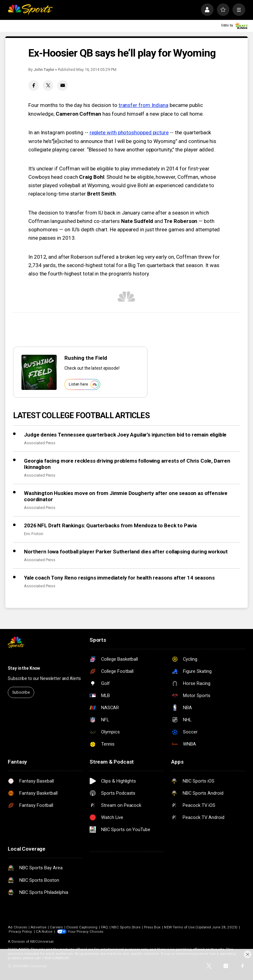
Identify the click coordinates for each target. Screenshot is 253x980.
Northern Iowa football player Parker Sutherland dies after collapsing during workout (126, 552)
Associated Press (40, 443)
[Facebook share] (34, 86)
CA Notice (44, 931)
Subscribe (21, 692)
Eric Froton (33, 534)
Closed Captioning (82, 927)
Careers (56, 927)
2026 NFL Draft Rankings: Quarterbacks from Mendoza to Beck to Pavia (110, 525)
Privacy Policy (20, 931)
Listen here (84, 384)
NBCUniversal (42, 941)
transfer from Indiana (143, 105)
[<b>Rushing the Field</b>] (39, 372)
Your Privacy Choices (86, 931)
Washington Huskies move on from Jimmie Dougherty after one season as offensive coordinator (126, 496)
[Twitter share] (48, 86)
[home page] (30, 10)
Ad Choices (17, 927)
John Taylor (44, 69)
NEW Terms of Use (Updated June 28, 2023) (201, 927)
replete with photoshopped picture (129, 132)
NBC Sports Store (126, 927)
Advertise (38, 927)
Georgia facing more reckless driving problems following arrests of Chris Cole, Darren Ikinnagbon (127, 464)
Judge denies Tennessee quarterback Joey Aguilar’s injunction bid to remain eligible (125, 435)
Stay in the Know (24, 668)
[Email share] (63, 86)
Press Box (152, 927)
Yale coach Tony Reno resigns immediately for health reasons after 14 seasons (119, 578)
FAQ (105, 927)
